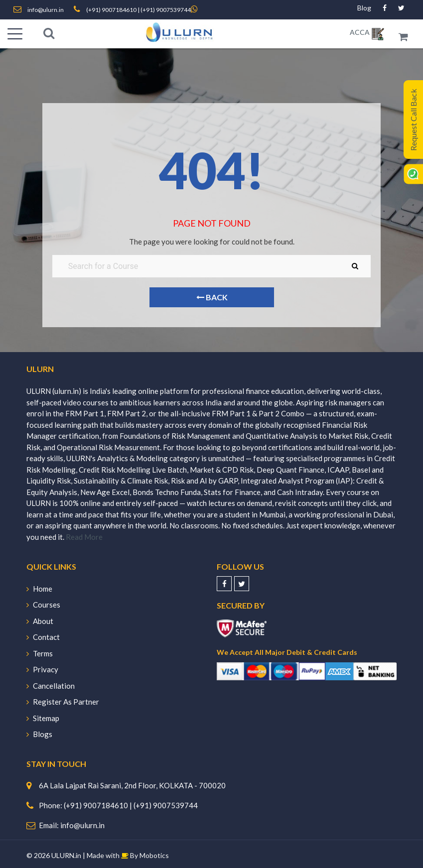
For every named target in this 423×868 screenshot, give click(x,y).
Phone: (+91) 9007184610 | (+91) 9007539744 (118, 805)
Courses (43, 605)
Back (211, 297)
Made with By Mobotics (128, 855)
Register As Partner (63, 702)
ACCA (360, 32)
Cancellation (51, 686)
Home (39, 589)
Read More (84, 537)
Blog (364, 8)
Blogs (39, 734)
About (40, 621)
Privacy (42, 669)
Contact (43, 637)
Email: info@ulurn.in (72, 825)
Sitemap (43, 718)
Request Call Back (413, 120)
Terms (40, 653)
